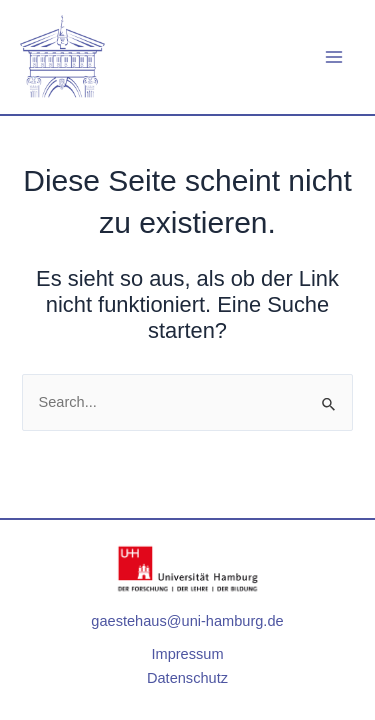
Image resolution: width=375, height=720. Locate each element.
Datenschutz (187, 678)
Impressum (187, 654)
